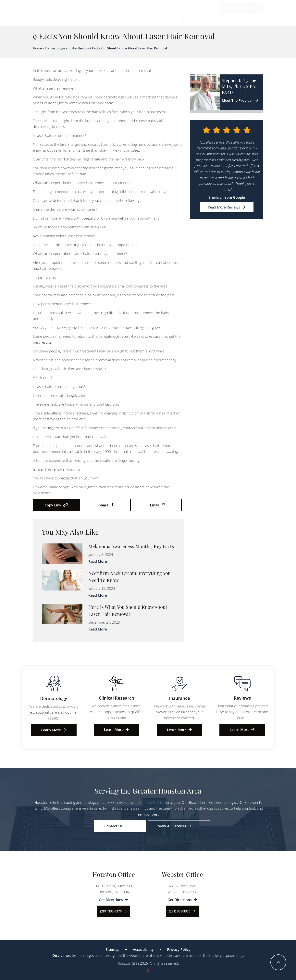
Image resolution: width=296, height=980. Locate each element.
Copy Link (56, 505)
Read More (98, 561)
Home (37, 48)
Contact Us (116, 826)
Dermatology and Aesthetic (66, 48)
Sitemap (113, 949)
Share (106, 505)
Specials (211, 21)
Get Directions (114, 900)
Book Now (241, 8)
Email (157, 505)
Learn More (54, 730)
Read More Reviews (227, 207)
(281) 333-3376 (114, 911)
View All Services (175, 826)
